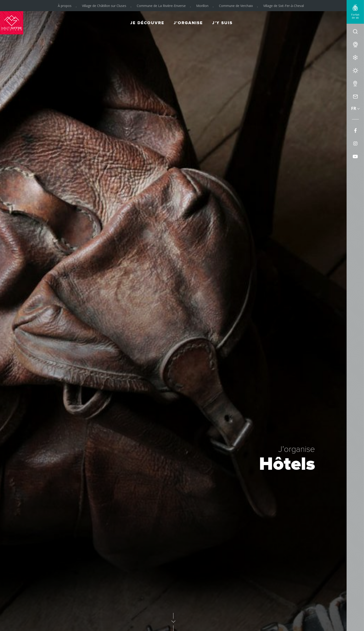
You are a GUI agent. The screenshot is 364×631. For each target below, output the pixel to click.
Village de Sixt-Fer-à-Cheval (284, 6)
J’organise (188, 23)
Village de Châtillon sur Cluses (104, 6)
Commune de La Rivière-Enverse (161, 6)
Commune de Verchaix (236, 6)
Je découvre (147, 23)
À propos (65, 6)
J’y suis (222, 23)
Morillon (202, 6)
